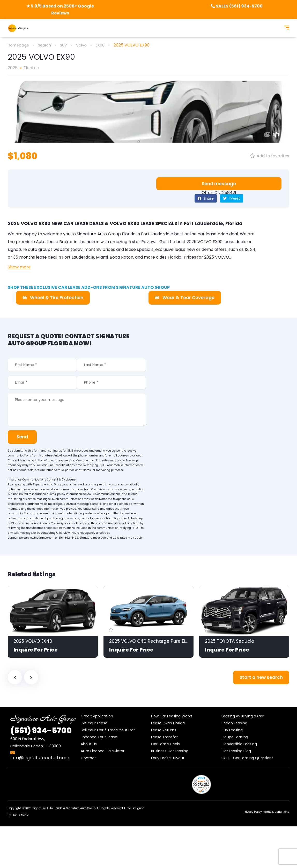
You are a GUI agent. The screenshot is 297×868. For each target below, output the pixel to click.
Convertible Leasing (239, 744)
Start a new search (261, 678)
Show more (19, 267)
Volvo (86, 45)
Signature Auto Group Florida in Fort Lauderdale (125, 234)
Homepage (19, 45)
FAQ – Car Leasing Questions (247, 758)
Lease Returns (164, 730)
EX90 (106, 45)
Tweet (232, 199)
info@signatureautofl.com (40, 756)
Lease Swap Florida (168, 723)
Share (206, 199)
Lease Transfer (164, 737)
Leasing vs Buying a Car (243, 716)
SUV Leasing (232, 730)
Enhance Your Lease (99, 737)
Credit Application (97, 716)
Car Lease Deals (165, 744)
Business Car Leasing (170, 751)
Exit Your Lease (94, 723)
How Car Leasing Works (172, 716)
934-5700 (41, 731)
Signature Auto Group (81, 808)
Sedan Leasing (234, 723)
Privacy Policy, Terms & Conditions (266, 812)
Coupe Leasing (235, 737)
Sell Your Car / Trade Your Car (108, 730)
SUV (67, 45)
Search (47, 45)
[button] (219, 184)
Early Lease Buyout (168, 758)
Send (24, 437)
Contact (88, 758)
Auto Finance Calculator (103, 751)
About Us (89, 744)
